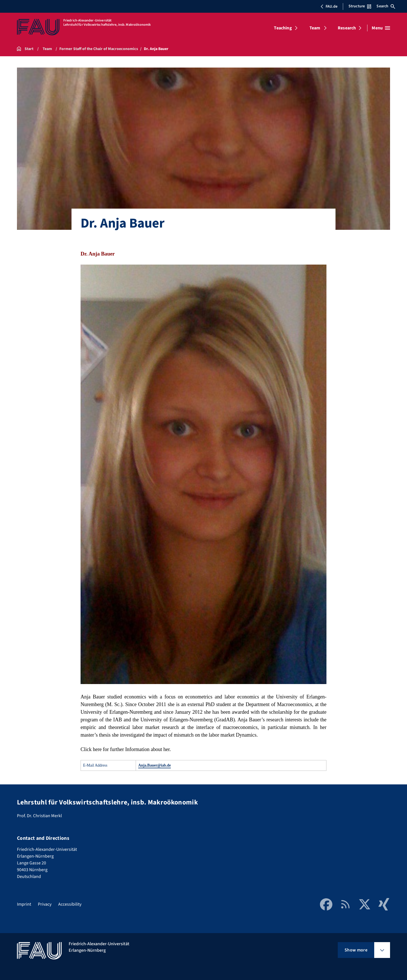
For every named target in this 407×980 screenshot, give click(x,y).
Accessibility (70, 904)
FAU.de (329, 7)
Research (347, 28)
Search (386, 6)
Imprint (24, 904)
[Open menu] (381, 28)
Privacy (45, 904)
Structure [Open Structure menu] (360, 6)
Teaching (283, 28)
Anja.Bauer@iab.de (154, 765)
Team (315, 28)
